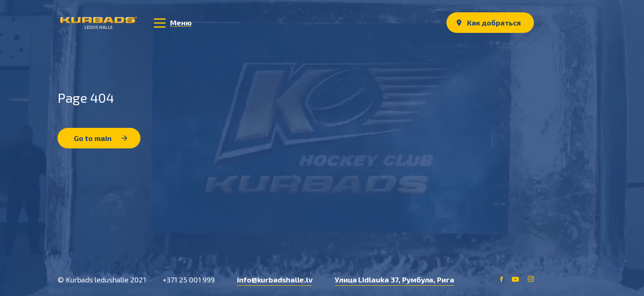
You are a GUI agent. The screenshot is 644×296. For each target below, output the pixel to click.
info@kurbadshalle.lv (275, 280)
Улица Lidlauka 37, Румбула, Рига (394, 280)
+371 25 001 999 (189, 280)
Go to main (101, 138)
